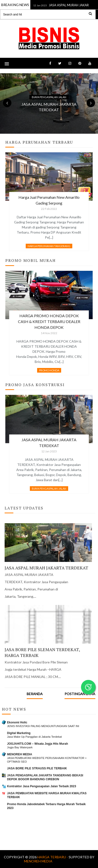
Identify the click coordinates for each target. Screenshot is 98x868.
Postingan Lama (80, 694)
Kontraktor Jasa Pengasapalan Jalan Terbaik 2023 (42, 786)
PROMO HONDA (49, 370)
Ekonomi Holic (17, 722)
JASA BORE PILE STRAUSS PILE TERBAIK (37, 768)
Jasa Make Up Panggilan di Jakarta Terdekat (34, 737)
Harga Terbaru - (53, 857)
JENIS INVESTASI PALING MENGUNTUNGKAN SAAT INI (43, 726)
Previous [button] (7, 103)
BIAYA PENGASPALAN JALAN (49, 97)
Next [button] (91, 103)
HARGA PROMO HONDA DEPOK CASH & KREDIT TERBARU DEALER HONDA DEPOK (49, 321)
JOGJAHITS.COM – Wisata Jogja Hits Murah (37, 744)
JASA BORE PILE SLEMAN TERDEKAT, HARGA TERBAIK (42, 652)
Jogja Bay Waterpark (20, 747)
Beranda (35, 694)
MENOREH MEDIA (20, 754)
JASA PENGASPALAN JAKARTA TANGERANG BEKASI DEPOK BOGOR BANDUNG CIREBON (45, 777)
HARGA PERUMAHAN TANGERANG (49, 246)
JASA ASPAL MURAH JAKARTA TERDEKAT (46, 568)
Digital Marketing (19, 733)
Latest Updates (24, 508)
